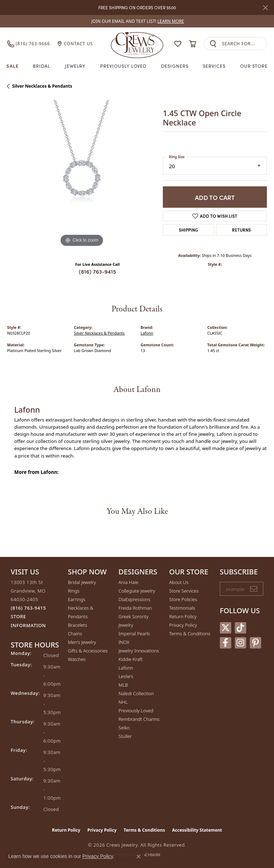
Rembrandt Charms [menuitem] (139, 719)
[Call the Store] (28, 608)
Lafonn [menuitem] (126, 668)
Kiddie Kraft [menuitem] (131, 659)
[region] (81, 174)
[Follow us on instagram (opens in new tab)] (241, 643)
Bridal (42, 66)
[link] (137, 21)
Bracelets (77, 625)
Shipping (188, 230)
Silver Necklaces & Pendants (42, 86)
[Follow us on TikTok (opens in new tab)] (241, 628)
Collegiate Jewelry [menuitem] (137, 591)
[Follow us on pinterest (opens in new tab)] (255, 643)
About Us (179, 582)
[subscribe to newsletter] (254, 589)
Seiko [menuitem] (124, 728)
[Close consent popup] (139, 857)
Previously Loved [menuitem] (136, 711)
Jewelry (75, 66)
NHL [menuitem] (123, 702)
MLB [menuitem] (123, 685)
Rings (73, 591)
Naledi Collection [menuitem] (136, 693)
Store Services (184, 591)
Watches (77, 659)
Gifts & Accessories (88, 651)
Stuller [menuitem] (125, 736)
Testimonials (182, 608)
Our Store (254, 66)
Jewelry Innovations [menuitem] (139, 651)
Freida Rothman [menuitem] (135, 608)
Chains (75, 634)
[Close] (265, 8)
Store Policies (183, 599)
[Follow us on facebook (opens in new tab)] (226, 643)
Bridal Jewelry (82, 582)
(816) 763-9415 (97, 271)
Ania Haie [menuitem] (129, 582)
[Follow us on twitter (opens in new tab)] (226, 628)
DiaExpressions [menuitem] (135, 599)
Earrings (76, 599)
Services (214, 66)
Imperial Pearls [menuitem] (134, 634)
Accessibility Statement (197, 830)
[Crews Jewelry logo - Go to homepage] (137, 44)
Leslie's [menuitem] (126, 676)
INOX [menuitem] (124, 642)
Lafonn (147, 333)
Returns (241, 230)
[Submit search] (213, 44)
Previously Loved (123, 66)
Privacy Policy (183, 625)
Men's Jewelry (82, 642)
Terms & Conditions (190, 634)
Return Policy (183, 616)
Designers (175, 66)
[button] (178, 44)
